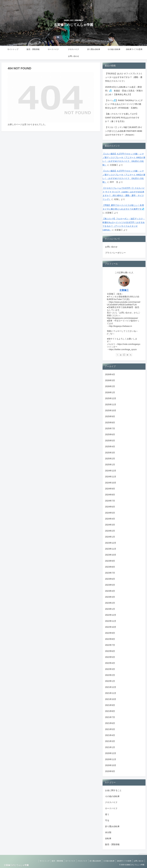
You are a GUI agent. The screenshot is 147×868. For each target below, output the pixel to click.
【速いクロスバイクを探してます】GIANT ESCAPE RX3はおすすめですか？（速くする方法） (122, 118)
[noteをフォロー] (124, 355)
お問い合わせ (111, 247)
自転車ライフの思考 (124, 861)
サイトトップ (45, 861)
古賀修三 (124, 290)
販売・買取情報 (57, 861)
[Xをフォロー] (117, 355)
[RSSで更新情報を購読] (131, 355)
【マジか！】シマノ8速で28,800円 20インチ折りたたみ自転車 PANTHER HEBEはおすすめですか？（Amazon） (124, 131)
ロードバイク (70, 861)
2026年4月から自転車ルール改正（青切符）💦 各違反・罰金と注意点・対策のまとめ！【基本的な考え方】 (124, 91)
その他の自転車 (109, 861)
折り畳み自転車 (95, 861)
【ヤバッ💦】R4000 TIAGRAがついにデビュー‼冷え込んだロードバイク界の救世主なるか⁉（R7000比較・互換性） (124, 104)
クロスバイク (82, 861)
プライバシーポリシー (115, 253)
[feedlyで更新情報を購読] (127, 355)
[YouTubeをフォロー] (121, 355)
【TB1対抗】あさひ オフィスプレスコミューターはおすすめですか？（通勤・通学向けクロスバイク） (124, 77)
